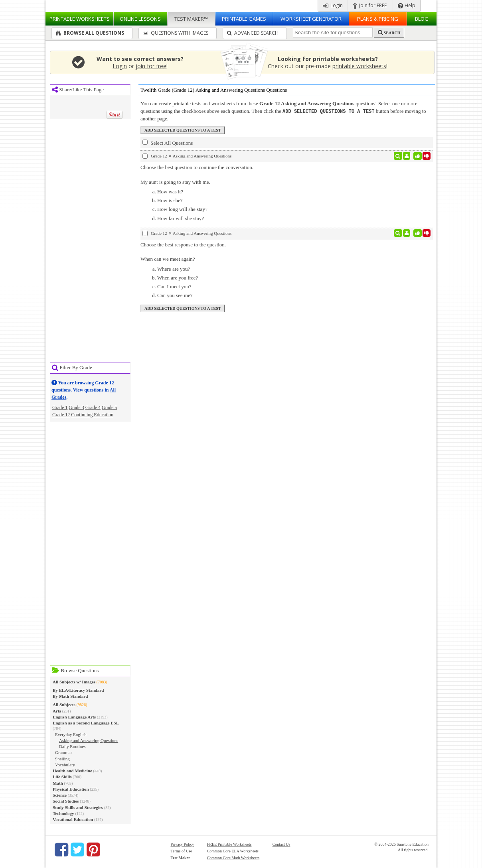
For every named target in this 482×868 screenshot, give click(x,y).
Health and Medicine (72, 771)
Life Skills (62, 777)
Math (58, 783)
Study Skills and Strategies (78, 807)
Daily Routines (72, 746)
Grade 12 (61, 415)
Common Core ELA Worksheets (233, 851)
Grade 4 (93, 407)
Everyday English (71, 734)
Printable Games (244, 19)
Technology (63, 813)
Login (333, 5)
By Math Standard (70, 696)
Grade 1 (60, 407)
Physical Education (71, 789)
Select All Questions (168, 142)
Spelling (62, 759)
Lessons (140, 19)
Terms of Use (182, 851)
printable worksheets (359, 66)
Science (60, 795)
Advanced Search (253, 33)
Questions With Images (176, 33)
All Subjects (64, 705)
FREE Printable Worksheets (229, 844)
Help (407, 5)
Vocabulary (65, 765)
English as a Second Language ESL (86, 723)
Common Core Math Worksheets (233, 858)
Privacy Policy (183, 844)
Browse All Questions (90, 33)
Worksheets (80, 19)
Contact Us (281, 844)
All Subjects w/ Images (74, 682)
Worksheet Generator (311, 19)
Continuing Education (92, 415)
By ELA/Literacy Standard (78, 690)
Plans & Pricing (378, 19)
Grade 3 (76, 407)
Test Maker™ (191, 19)
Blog (422, 19)
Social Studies (66, 801)
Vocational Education (73, 819)
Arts (57, 711)
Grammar (63, 752)
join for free (151, 66)
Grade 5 (109, 407)
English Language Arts (74, 717)
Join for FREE (370, 5)
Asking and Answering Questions (89, 740)
